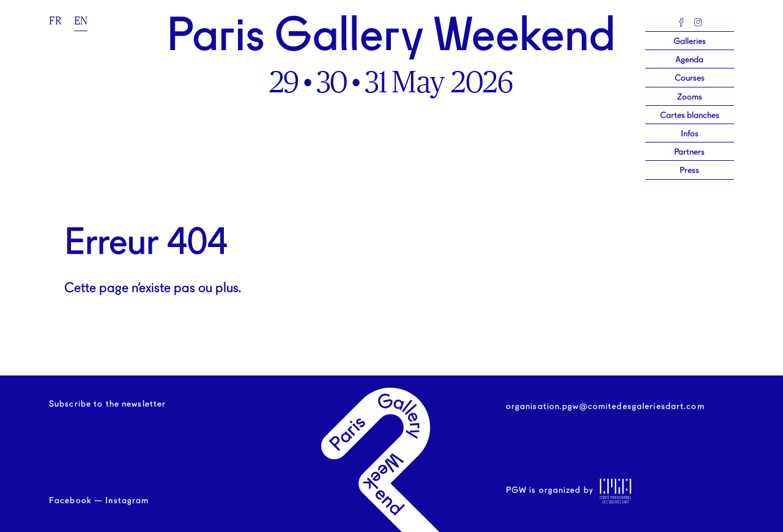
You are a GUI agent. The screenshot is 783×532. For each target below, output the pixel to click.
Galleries (690, 42)
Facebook (70, 501)
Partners (689, 152)
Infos (690, 134)
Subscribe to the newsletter (107, 404)
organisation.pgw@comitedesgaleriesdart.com (605, 407)
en (81, 21)
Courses (690, 78)
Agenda (689, 60)
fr (55, 21)
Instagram (127, 501)
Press (689, 171)
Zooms (690, 97)
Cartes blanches (690, 116)
